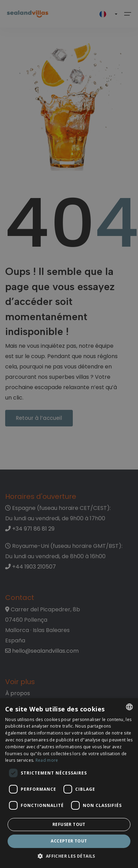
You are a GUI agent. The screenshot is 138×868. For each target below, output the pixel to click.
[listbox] (129, 707)
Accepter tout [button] (69, 841)
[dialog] (69, 783)
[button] (69, 856)
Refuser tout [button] (69, 824)
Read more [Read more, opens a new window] (47, 760)
